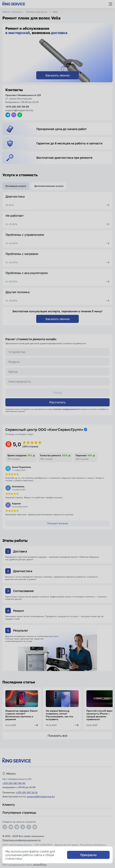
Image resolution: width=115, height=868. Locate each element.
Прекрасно (88, 855)
